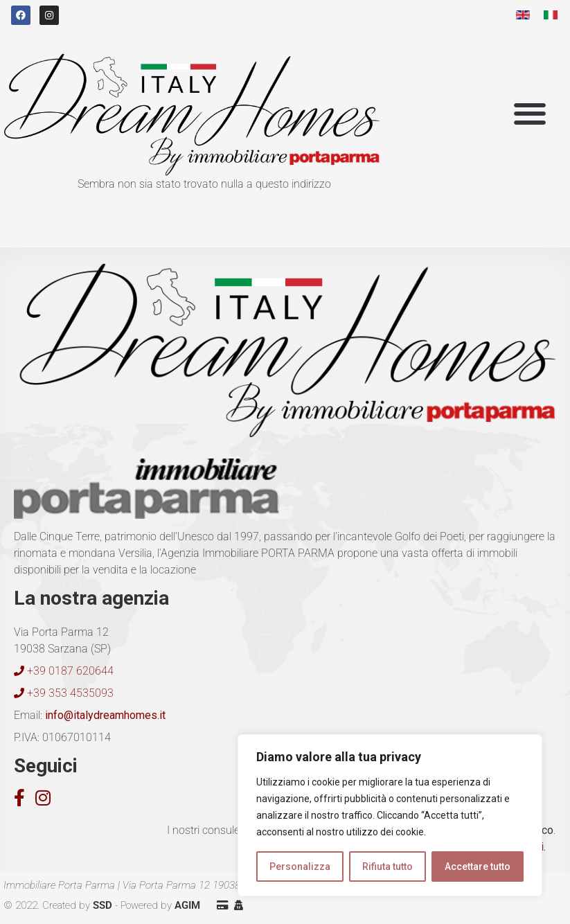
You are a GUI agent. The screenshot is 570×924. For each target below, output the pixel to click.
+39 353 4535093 (64, 693)
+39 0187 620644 (64, 671)
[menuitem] (523, 15)
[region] (390, 815)
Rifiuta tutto (388, 867)
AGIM (187, 905)
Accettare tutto (478, 867)
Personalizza (300, 867)
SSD (103, 905)
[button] (530, 114)
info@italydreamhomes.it (104, 715)
